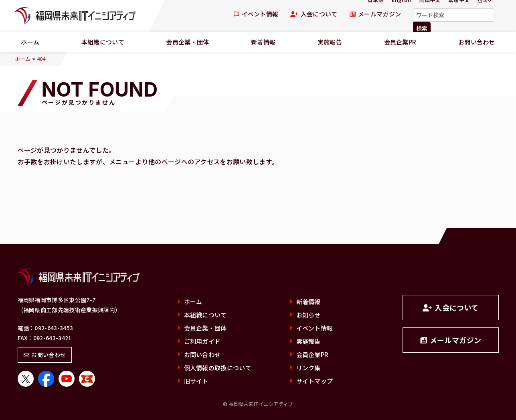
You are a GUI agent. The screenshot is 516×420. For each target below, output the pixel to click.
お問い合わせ (45, 355)
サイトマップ (315, 381)
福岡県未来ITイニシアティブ (75, 16)
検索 (422, 28)
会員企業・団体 (187, 42)
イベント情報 (256, 14)
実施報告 (330, 42)
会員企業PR (400, 42)
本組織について (103, 42)
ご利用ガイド (202, 341)
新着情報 (263, 42)
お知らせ (309, 315)
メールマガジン (375, 14)
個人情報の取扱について (218, 368)
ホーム (193, 302)
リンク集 (309, 368)
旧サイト (196, 381)
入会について (314, 14)
